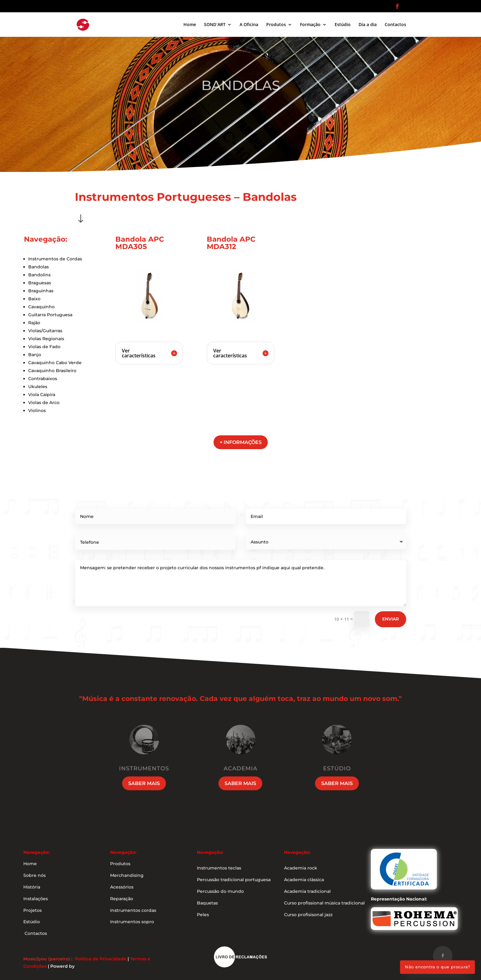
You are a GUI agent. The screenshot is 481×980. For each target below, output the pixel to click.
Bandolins (39, 275)
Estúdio (343, 25)
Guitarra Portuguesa (50, 315)
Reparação (122, 899)
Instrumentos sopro (132, 922)
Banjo (35, 355)
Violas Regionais (46, 339)
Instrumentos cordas (133, 910)
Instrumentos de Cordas (55, 259)
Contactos (395, 25)
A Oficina (249, 25)
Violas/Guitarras (45, 331)
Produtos (276, 25)
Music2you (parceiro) (47, 959)
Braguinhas (41, 291)
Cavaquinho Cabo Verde (55, 363)
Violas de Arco (44, 402)
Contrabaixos (43, 379)
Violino (36, 410)
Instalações (36, 899)
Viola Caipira (42, 395)
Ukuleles (38, 387)
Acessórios (122, 887)
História (32, 887)
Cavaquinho (41, 307)
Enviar (391, 619)
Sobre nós (35, 875)
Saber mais (144, 783)
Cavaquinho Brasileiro (52, 371)
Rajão (34, 323)
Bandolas (38, 267)
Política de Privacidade (101, 959)
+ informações (241, 442)
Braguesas (40, 283)
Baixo (34, 299)
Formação (310, 25)
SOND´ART (215, 25)
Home (190, 25)
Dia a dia (368, 25)
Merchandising (127, 875)
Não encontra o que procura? (438, 967)
